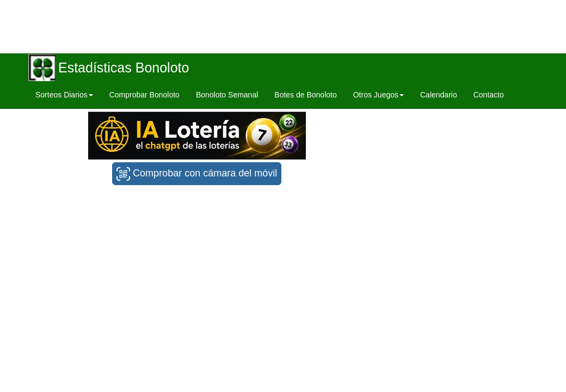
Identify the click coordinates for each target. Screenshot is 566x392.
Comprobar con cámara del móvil (197, 174)
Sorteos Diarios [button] (64, 95)
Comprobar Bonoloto (144, 95)
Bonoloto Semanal (227, 95)
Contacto (489, 95)
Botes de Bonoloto (305, 95)
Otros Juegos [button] (379, 95)
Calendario (439, 95)
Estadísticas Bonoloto (124, 68)
